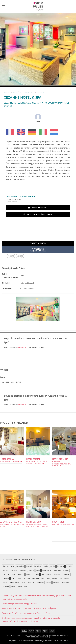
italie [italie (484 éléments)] (4, 574)
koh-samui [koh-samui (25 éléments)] (12, 574)
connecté (22, 347)
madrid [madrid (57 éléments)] (49, 574)
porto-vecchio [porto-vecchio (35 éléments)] (64, 578)
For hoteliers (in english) (38, 637)
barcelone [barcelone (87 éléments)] (38, 566)
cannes (40, 92)
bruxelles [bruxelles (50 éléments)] (69, 566)
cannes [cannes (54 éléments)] (5, 570)
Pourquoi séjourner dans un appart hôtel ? (20, 604)
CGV (40, 635)
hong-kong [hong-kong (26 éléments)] (57, 570)
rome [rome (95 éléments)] (23, 582)
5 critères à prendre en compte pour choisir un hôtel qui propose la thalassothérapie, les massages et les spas (31, 619)
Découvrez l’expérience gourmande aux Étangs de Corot (26, 613)
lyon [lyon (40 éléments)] (43, 574)
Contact (33, 635)
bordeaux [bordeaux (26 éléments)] (61, 566)
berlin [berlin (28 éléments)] (46, 566)
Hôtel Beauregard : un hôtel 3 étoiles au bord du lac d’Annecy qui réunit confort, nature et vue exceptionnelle (37, 597)
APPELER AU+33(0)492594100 (38, 250)
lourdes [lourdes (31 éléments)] (36, 574)
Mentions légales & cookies (56, 635)
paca (15, 92)
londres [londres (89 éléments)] (29, 574)
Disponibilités (38, 208)
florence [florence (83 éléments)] (31, 570)
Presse (25, 635)
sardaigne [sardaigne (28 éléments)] (41, 582)
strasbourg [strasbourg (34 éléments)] (65, 582)
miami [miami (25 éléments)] (13, 578)
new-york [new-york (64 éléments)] (36, 578)
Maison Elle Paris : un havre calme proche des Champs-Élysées (29, 608)
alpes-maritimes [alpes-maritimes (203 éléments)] (8, 566)
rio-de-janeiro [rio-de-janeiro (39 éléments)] (15, 582)
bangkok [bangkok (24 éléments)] (29, 566)
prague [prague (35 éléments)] (5, 582)
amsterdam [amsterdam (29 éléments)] (20, 566)
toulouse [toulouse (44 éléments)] (6, 586)
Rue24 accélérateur (61, 641)
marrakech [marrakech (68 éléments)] (66, 574)
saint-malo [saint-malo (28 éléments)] (31, 582)
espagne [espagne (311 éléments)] (23, 570)
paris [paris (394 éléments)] (48, 578)
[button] (3, 6)
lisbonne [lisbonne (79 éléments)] (21, 574)
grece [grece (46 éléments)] (38, 570)
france (7, 92)
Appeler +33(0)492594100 (38, 214)
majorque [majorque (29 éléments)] (57, 574)
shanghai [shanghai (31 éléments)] (56, 582)
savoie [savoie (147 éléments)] (49, 582)
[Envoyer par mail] (18, 256)
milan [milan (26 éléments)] (20, 578)
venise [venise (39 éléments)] (13, 586)
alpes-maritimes (27, 92)
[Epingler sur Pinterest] (22, 256)
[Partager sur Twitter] (13, 256)
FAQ (18, 635)
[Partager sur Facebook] (9, 256)
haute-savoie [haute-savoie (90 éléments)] (47, 570)
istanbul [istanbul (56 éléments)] (66, 570)
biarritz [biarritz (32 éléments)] (52, 566)
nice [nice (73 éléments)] (43, 578)
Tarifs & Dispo (38, 243)
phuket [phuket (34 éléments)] (55, 578)
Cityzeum (47, 641)
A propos (11, 635)
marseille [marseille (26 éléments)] (6, 578)
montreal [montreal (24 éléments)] (27, 578)
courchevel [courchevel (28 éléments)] (14, 570)
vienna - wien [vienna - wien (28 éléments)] (23, 586)
